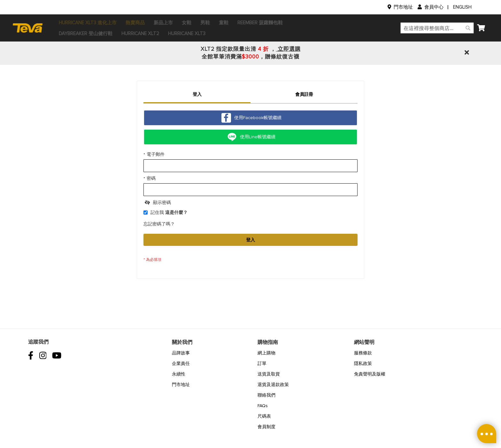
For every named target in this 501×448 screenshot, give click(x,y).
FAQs (263, 406)
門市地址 (403, 7)
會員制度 (266, 427)
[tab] (197, 95)
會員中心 (434, 7)
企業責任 (181, 364)
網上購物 (266, 353)
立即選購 (288, 49)
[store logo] (49, 28)
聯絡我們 (266, 395)
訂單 (262, 364)
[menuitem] (106, 23)
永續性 (179, 374)
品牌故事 (181, 353)
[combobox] (419, 28)
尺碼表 (264, 416)
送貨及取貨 (269, 374)
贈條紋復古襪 (282, 57)
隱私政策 (363, 364)
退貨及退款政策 (273, 385)
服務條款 (363, 353)
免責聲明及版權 (370, 374)
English (462, 7)
